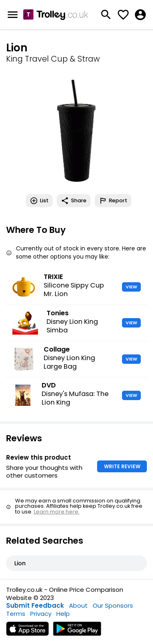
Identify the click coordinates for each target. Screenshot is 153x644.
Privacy (41, 614)
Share (74, 201)
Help (63, 614)
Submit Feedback (35, 605)
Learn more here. (57, 512)
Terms (16, 614)
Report (113, 201)
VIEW (131, 287)
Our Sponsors (113, 605)
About (78, 605)
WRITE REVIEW (122, 466)
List (39, 201)
